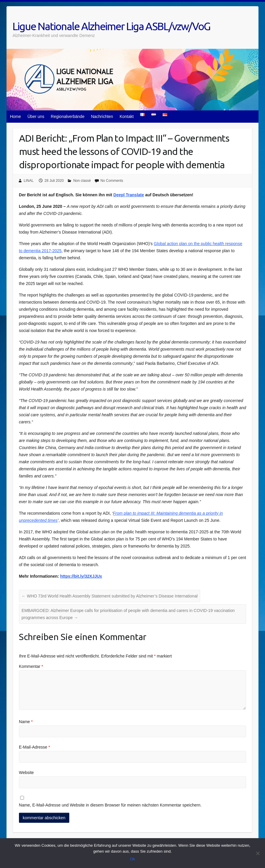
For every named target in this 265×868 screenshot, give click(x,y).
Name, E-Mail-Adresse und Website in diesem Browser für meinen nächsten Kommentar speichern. (110, 805)
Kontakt (127, 116)
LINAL (29, 181)
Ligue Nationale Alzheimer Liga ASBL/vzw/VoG (111, 26)
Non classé (82, 181)
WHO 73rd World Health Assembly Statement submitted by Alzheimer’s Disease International (110, 596)
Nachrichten (102, 116)
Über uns (36, 116)
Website (26, 773)
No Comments (112, 181)
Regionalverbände (68, 116)
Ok (132, 859)
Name (26, 722)
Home (15, 116)
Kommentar (31, 666)
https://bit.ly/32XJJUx (81, 576)
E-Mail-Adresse (34, 747)
